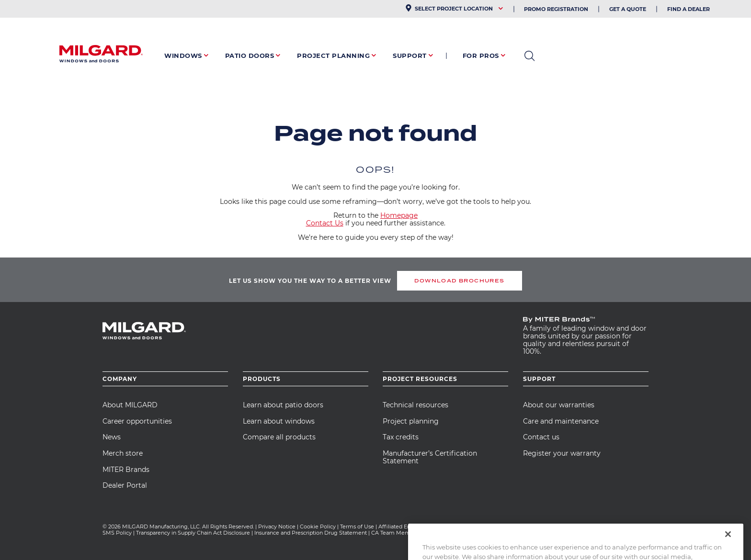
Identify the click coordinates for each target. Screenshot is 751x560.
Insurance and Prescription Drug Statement (311, 533)
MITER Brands (126, 470)
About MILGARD (130, 405)
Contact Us (325, 223)
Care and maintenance (561, 421)
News (112, 437)
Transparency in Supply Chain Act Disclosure (193, 533)
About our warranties (559, 405)
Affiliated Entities (401, 526)
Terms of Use (357, 526)
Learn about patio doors (283, 405)
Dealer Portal (125, 485)
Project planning (411, 421)
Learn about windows (279, 421)
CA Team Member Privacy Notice (415, 533)
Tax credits (401, 437)
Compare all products (279, 437)
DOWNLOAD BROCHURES (459, 281)
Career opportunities (137, 421)
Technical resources (415, 405)
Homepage (399, 215)
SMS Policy (117, 533)
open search (529, 56)
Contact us (541, 437)
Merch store (123, 453)
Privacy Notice (277, 526)
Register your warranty (562, 453)
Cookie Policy (318, 526)
